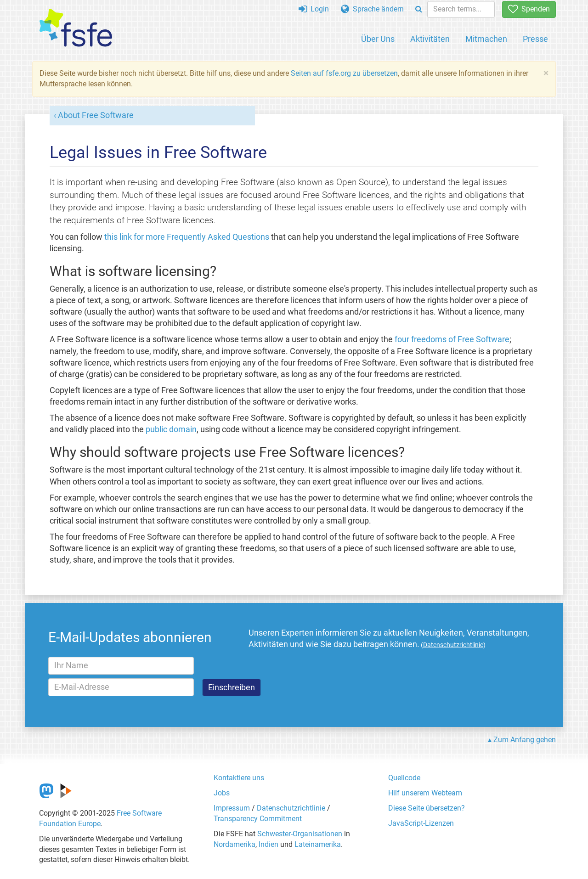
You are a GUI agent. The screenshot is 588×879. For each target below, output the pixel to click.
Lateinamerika (318, 844)
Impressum (232, 808)
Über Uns (378, 39)
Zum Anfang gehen (525, 740)
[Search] (419, 9)
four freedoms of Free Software (452, 339)
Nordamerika (235, 844)
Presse (535, 39)
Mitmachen (486, 39)
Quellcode (404, 778)
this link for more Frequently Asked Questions (187, 237)
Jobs (222, 793)
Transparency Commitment (258, 819)
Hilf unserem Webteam (425, 793)
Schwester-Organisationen (300, 834)
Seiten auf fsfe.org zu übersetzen (344, 73)
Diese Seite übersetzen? (427, 808)
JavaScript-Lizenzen (421, 823)
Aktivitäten (430, 39)
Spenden (529, 9)
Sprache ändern (372, 9)
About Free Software (96, 115)
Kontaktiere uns (239, 778)
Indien (269, 844)
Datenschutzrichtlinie (291, 808)
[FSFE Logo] (76, 28)
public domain (171, 429)
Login (314, 9)
